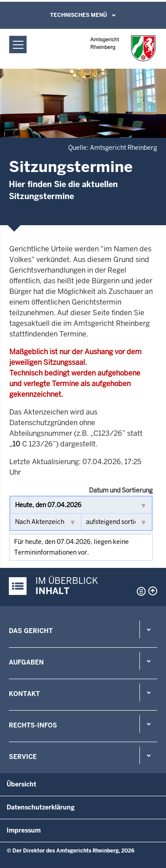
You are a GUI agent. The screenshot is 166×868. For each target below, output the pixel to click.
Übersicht (21, 784)
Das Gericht (31, 631)
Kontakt (24, 694)
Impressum (24, 830)
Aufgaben (26, 662)
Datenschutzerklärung (41, 807)
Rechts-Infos (33, 725)
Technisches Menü (79, 15)
